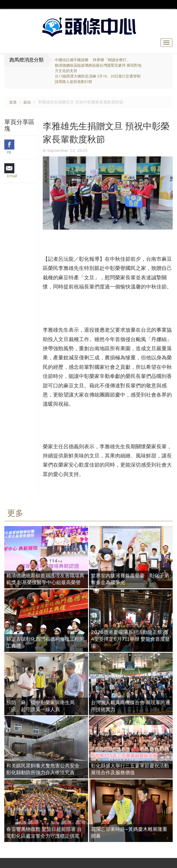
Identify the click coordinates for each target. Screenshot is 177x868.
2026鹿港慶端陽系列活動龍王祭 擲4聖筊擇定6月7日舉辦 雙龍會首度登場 (130, 639)
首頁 (13, 102)
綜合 (27, 102)
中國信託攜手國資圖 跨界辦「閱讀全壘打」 (93, 60)
